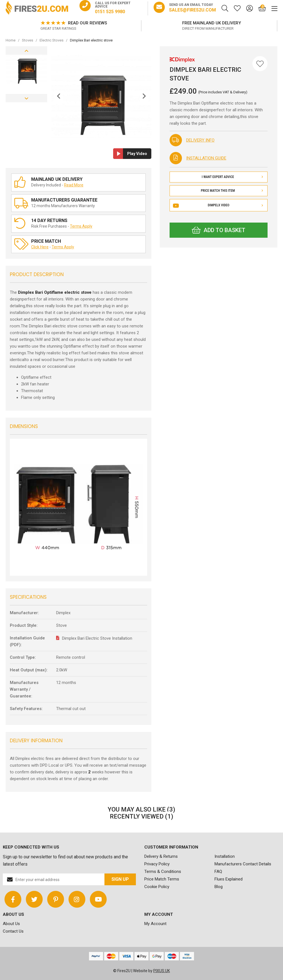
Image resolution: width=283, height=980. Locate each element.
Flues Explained (229, 879)
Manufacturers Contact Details (243, 864)
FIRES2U (37, 8)
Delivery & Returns (161, 856)
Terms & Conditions (163, 872)
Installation (225, 856)
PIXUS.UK (162, 971)
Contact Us (13, 931)
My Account (155, 924)
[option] (91, 26)
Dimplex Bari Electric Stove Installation (97, 638)
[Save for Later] (260, 64)
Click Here (40, 247)
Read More (74, 185)
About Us (11, 924)
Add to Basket (219, 230)
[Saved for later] (234, 8)
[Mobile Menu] (272, 8)
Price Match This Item (232, 191)
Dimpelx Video (219, 205)
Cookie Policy (157, 887)
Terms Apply (81, 226)
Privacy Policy (157, 864)
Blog (219, 887)
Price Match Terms (162, 879)
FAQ (218, 872)
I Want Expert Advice (232, 177)
